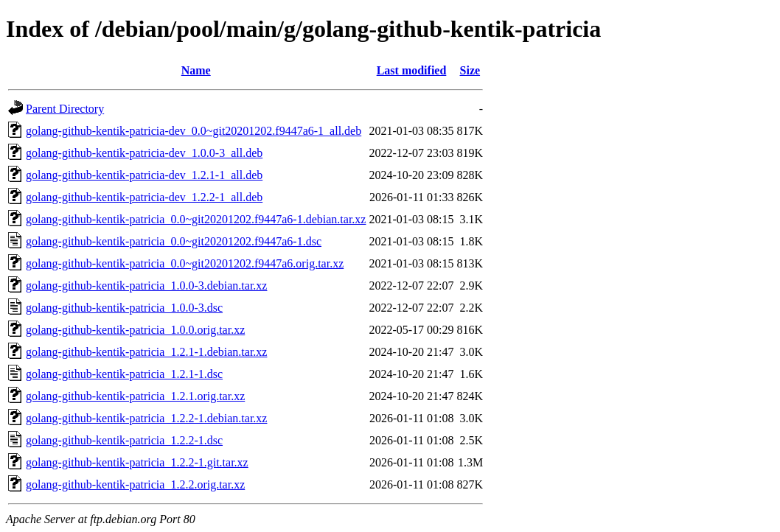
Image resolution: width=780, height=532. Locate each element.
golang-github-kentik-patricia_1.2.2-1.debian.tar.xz (146, 418)
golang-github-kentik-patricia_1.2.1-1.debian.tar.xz (146, 352)
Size (470, 70)
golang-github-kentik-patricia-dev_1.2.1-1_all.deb (144, 175)
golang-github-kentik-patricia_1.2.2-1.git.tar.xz (137, 462)
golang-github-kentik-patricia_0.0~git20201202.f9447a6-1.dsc (174, 241)
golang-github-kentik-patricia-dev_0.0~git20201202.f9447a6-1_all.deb (194, 131)
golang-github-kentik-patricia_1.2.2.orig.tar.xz (135, 484)
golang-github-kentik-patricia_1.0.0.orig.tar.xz (135, 330)
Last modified (412, 70)
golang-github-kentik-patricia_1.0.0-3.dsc (124, 308)
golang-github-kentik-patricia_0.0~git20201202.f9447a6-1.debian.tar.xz (196, 219)
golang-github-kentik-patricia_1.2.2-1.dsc (124, 440)
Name (196, 70)
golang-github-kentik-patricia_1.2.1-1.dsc (124, 374)
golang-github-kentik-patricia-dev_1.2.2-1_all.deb (144, 197)
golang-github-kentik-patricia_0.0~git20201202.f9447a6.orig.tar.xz (185, 263)
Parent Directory (65, 109)
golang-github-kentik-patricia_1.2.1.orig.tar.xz (135, 396)
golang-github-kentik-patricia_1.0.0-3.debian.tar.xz (146, 286)
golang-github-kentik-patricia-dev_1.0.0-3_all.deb (144, 153)
